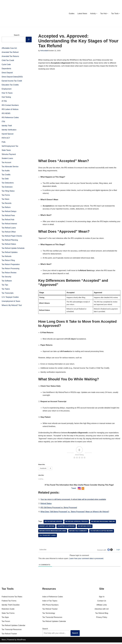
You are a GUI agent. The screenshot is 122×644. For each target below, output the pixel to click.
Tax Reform (6, 208)
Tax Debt (5, 180)
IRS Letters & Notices (10, 110)
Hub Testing (6, 97)
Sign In (102, 598)
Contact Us (102, 602)
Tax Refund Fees (8, 217)
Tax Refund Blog (102, 615)
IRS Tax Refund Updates (53, 523)
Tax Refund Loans (9, 229)
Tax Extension (7, 188)
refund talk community (78, 532)
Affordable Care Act (9, 48)
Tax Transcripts (8, 295)
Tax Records (7, 204)
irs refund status (85, 528)
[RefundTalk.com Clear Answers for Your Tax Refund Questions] (13, 13)
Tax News (5, 200)
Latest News (82, 14)
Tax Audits (6, 171)
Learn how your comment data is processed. (87, 560)
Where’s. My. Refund (47, 528)
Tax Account (6, 163)
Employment (7, 89)
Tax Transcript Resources (12, 631)
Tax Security (6, 278)
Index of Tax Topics (50, 602)
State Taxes (6, 151)
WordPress (21, 641)
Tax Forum (6, 623)
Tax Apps (5, 619)
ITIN (3, 122)
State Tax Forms (8, 615)
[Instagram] (79, 490)
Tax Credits (6, 175)
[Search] (29, 39)
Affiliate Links (102, 606)
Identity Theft (7, 126)
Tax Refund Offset (9, 233)
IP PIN (4, 102)
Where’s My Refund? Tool (12, 307)
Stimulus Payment (9, 155)
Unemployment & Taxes (11, 303)
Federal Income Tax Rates (12, 598)
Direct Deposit (7, 73)
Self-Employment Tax (10, 147)
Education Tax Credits (10, 85)
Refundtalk (44, 51)
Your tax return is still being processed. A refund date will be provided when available (73, 501)
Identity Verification (9, 130)
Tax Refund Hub (8, 221)
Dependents (6, 69)
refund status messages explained (53, 532)
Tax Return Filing (8, 262)
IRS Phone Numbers (50, 606)
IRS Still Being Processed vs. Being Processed (59, 509)
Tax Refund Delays (9, 212)
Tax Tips (5, 286)
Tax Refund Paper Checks (12, 237)
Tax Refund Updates (10, 254)
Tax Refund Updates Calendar (13, 627)
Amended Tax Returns (10, 56)
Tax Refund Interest (9, 225)
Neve (4, 641)
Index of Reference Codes (53, 598)
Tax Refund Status (9, 245)
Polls (4, 143)
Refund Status (46, 505)
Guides (71, 14)
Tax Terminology (49, 615)
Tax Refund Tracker (9, 635)
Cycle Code (6, 65)
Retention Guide (8, 611)
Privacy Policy (102, 619)
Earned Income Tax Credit (12, 81)
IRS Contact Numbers (10, 106)
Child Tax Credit (8, 60)
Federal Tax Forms (9, 602)
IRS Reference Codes (10, 118)
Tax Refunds (7, 258)
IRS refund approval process (77, 523)
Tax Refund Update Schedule (13, 249)
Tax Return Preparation (11, 266)
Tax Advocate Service (10, 167)
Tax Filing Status (8, 192)
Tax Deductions (8, 184)
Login (118, 551)
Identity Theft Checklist (11, 606)
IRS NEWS (6, 114)
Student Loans (7, 159)
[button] (97, 13)
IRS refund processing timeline (103, 523)
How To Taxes (7, 93)
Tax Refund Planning (10, 241)
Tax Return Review (9, 274)
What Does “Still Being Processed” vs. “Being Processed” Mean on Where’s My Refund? (75, 513)
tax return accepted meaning (102, 532)
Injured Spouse (8, 134)
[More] (83, 490)
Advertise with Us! (102, 611)
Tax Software (7, 282)
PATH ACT (6, 139)
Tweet (74, 490)
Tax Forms (6, 196)
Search (17, 35)
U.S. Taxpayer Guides (10, 299)
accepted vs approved (66, 528)
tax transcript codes (48, 537)
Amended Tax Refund (10, 52)
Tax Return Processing (11, 270)
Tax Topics (6, 290)
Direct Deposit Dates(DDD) (12, 77)
